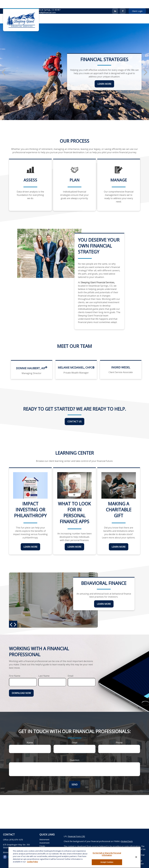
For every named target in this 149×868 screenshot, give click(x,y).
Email (70, 668)
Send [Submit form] (75, 776)
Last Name (44, 668)
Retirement (44, 831)
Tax (41, 844)
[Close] (136, 857)
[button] (55, 10)
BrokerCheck (127, 833)
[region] (74, 857)
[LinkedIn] (115, 3)
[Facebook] (123, 3)
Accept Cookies (107, 862)
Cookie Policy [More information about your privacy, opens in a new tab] (32, 862)
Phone (119, 734)
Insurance (44, 841)
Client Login (137, 3)
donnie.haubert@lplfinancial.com (40, 4)
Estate (42, 838)
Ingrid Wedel (121, 359)
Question (75, 752)
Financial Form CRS (76, 828)
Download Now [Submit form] (21, 685)
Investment (44, 835)
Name (30, 734)
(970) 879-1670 (12, 4)
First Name (15, 668)
